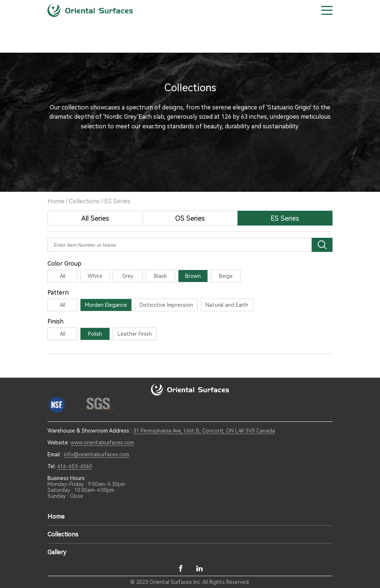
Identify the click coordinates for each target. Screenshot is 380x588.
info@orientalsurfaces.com (96, 454)
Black (160, 276)
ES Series (117, 201)
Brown (193, 276)
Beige (226, 276)
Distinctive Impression (166, 305)
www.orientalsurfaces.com (102, 443)
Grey (128, 276)
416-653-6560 (75, 466)
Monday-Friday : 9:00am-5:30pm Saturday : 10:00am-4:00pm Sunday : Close (86, 490)
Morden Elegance (106, 305)
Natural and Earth (227, 305)
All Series (95, 218)
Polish (95, 334)
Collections (84, 201)
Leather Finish (135, 334)
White (95, 276)
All (63, 276)
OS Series (190, 218)
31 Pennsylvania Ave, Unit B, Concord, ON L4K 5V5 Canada (204, 431)
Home (56, 201)
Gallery (57, 552)
